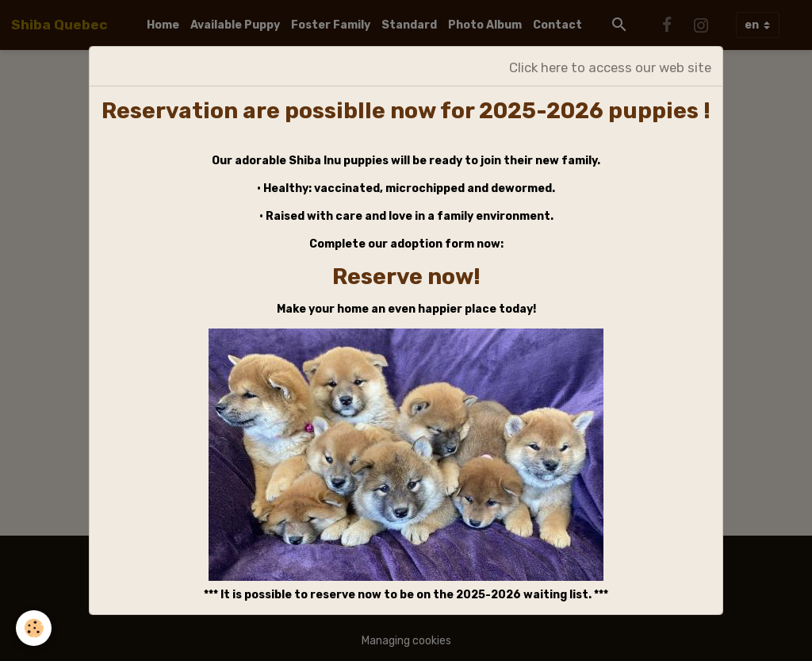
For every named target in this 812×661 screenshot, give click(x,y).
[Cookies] (34, 628)
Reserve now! (406, 277)
